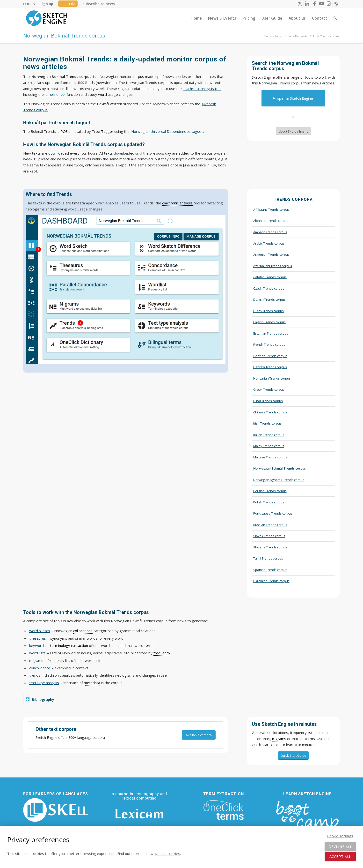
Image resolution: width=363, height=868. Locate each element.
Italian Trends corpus (269, 435)
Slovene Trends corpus (270, 547)
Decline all (340, 846)
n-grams (36, 660)
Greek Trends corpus (269, 389)
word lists (37, 653)
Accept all (340, 856)
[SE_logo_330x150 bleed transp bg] (47, 18)
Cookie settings (340, 836)
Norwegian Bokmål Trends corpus (64, 36)
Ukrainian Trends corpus (271, 581)
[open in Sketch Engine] (293, 98)
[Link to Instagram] (329, 4)
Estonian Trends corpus (271, 333)
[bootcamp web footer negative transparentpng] (307, 818)
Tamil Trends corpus (268, 558)
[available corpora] (199, 735)
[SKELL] (56, 810)
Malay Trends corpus (269, 446)
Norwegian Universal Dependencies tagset (167, 131)
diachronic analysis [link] (177, 203)
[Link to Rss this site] (336, 4)
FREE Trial (68, 4)
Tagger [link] (107, 131)
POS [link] (64, 131)
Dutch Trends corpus (269, 311)
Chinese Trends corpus (270, 412)
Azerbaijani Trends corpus (273, 266)
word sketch (40, 631)
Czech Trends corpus (269, 288)
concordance (40, 668)
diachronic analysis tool (202, 89)
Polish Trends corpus (269, 502)
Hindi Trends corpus (268, 401)
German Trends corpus (270, 356)
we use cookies (167, 853)
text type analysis (44, 683)
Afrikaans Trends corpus (271, 210)
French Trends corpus (269, 344)
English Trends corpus (269, 322)
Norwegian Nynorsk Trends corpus (279, 480)
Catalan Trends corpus (270, 277)
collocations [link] (83, 631)
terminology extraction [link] (69, 645)
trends (35, 675)
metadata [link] (92, 683)
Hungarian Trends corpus (272, 378)
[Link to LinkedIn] (307, 4)
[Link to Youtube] (322, 4)
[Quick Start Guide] (293, 756)
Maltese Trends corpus (270, 457)
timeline (52, 94)
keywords (37, 645)
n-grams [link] (279, 739)
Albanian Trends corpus (271, 221)
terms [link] (149, 645)
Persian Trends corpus (270, 491)
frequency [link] (162, 653)
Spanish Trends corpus (270, 570)
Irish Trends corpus (267, 423)
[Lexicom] (139, 814)
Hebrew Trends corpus (270, 367)
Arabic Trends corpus (269, 243)
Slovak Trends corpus (269, 536)
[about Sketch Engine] (293, 131)
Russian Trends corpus (270, 525)
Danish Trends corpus (269, 299)
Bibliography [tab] (40, 699)
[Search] (335, 18)
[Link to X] (300, 4)
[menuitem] (31, 4)
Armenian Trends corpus (271, 254)
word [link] (102, 94)
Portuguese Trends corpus (273, 513)
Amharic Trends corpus (270, 232)
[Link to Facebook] (314, 4)
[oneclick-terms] (224, 810)
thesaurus (38, 638)
